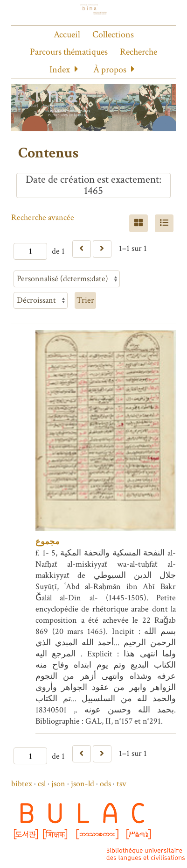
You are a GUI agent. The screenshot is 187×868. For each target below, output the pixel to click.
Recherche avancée (43, 217)
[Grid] (139, 223)
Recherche (139, 52)
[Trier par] (67, 279)
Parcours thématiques (69, 52)
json (58, 784)
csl (42, 784)
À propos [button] (110, 70)
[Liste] (164, 223)
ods (105, 784)
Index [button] (60, 70)
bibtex (22, 784)
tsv (121, 784)
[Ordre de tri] (41, 300)
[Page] (30, 251)
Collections (113, 35)
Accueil (67, 35)
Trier (85, 300)
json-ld (83, 784)
